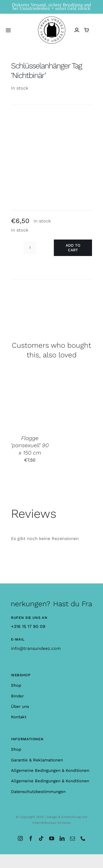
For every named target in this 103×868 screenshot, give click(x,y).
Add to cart (73, 248)
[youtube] (52, 838)
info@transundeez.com (36, 648)
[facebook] (31, 838)
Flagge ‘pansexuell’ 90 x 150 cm (30, 445)
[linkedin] (62, 838)
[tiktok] (41, 838)
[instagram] (20, 838)
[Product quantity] (30, 248)
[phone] (83, 838)
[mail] (73, 838)
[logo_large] (52, 19)
